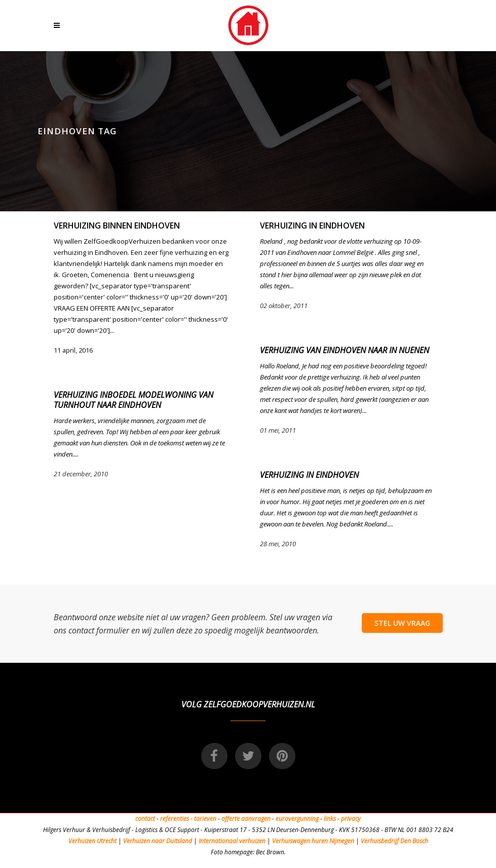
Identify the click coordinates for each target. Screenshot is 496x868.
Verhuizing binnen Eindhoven (117, 225)
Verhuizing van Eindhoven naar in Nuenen (345, 350)
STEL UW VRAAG (402, 623)
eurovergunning (297, 819)
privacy (351, 819)
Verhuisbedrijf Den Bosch (394, 841)
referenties (175, 819)
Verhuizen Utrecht (92, 841)
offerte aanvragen (246, 819)
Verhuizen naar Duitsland (158, 841)
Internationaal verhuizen (233, 841)
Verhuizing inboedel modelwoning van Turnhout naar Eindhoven (133, 400)
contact (145, 819)
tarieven (205, 819)
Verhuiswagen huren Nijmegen (313, 841)
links (330, 819)
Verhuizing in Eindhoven (312, 225)
